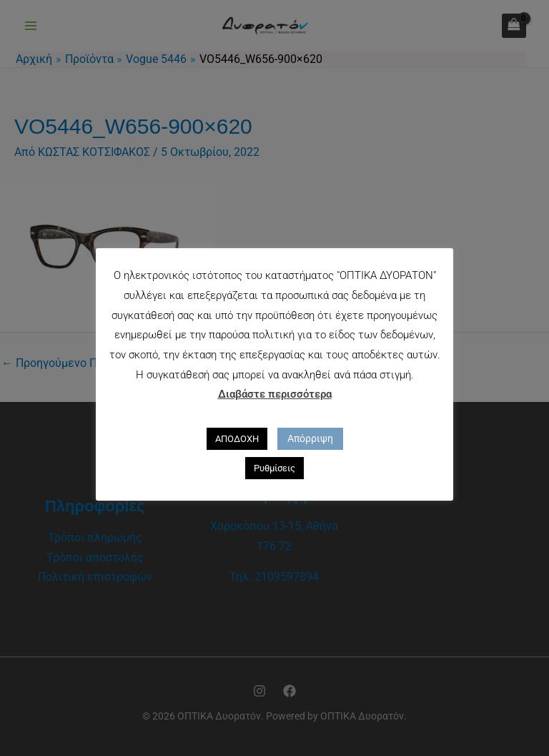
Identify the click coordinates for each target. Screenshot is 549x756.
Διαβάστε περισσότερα (275, 394)
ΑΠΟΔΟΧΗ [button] (237, 439)
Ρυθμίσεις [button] (274, 468)
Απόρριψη (310, 438)
